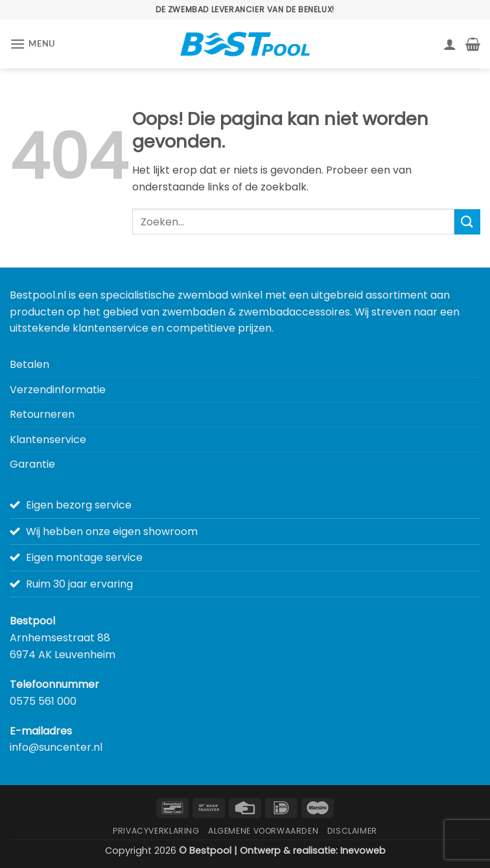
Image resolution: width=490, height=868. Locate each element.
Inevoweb (363, 851)
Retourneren (42, 414)
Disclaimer (352, 831)
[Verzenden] (467, 222)
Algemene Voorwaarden (263, 831)
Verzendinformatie (58, 390)
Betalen (29, 364)
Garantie (32, 464)
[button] (32, 44)
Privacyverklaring (156, 831)
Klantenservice (48, 440)
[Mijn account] (450, 44)
